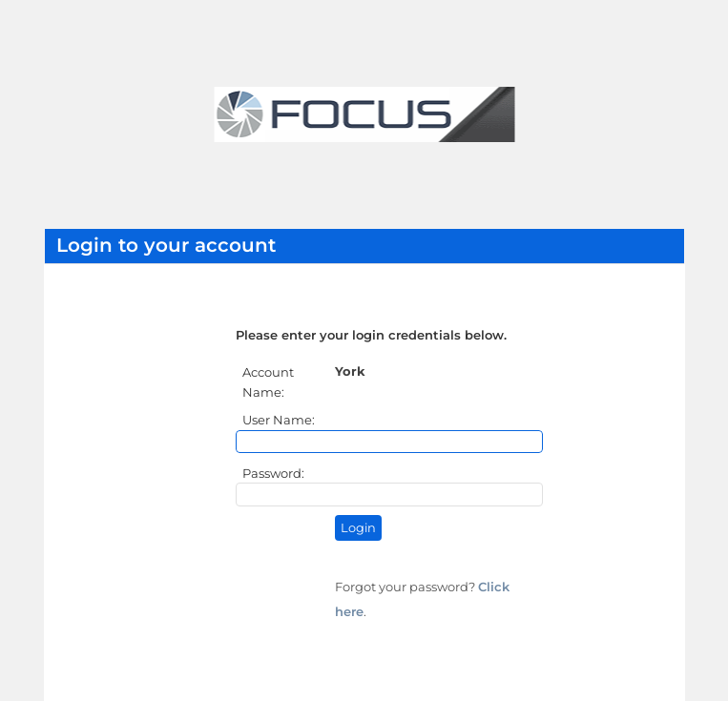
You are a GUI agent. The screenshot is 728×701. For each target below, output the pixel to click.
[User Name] (389, 442)
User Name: (280, 420)
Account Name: (268, 382)
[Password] (389, 494)
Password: (275, 473)
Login (358, 528)
